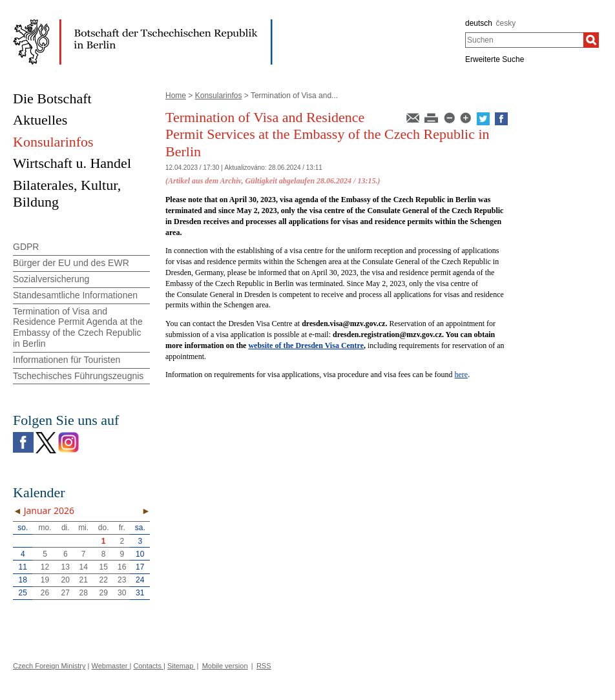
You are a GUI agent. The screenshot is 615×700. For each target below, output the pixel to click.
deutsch (479, 23)
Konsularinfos (219, 96)
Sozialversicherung (51, 279)
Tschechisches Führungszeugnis (78, 376)
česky (506, 23)
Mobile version (225, 666)
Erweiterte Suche (495, 59)
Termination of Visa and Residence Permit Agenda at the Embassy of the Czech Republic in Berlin (78, 327)
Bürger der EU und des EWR (71, 263)
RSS (264, 666)
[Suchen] (591, 40)
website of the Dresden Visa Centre (306, 345)
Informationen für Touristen (67, 360)
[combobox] (524, 40)
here (462, 375)
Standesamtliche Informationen (75, 295)
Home (176, 96)
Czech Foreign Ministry (49, 666)
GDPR (26, 247)
